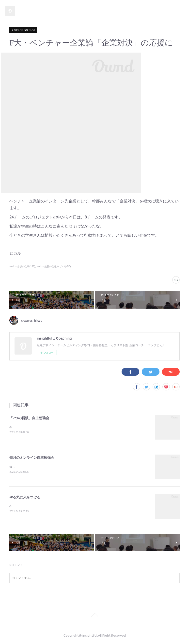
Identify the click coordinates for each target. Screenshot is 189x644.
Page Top (94, 617)
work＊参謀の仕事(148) (22, 266)
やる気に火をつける (25, 498)
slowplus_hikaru (32, 321)
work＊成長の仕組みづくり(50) (54, 266)
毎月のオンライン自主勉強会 (32, 458)
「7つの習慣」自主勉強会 (29, 418)
